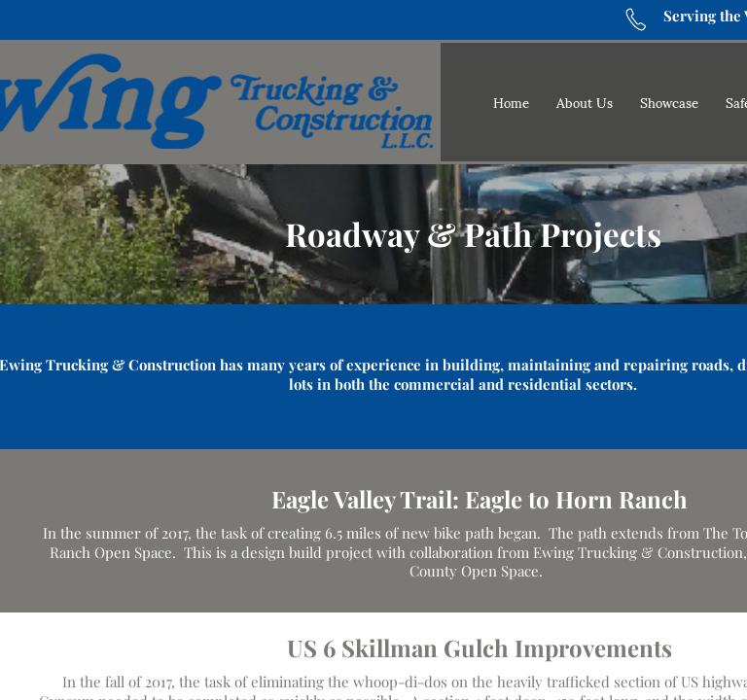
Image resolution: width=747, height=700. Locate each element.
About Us (585, 102)
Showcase (669, 102)
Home (511, 102)
